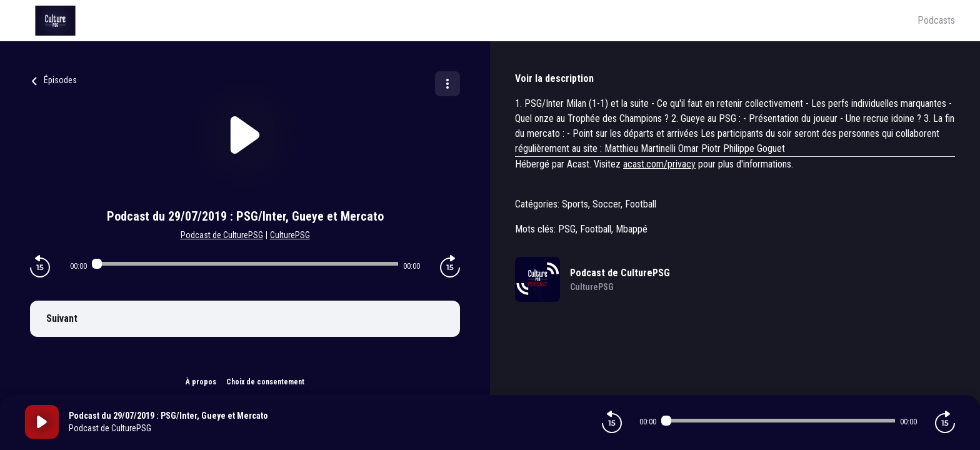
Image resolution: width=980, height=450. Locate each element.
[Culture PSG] (471, 21)
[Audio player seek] (245, 264)
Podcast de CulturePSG (222, 235)
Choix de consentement (265, 382)
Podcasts (936, 20)
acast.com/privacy (659, 164)
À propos (201, 382)
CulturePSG (290, 235)
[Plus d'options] (447, 84)
